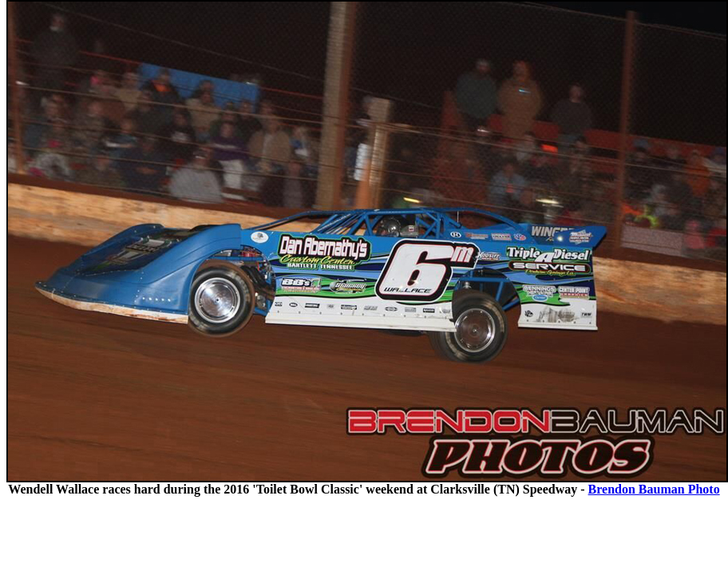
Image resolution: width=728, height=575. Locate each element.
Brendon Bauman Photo (654, 489)
